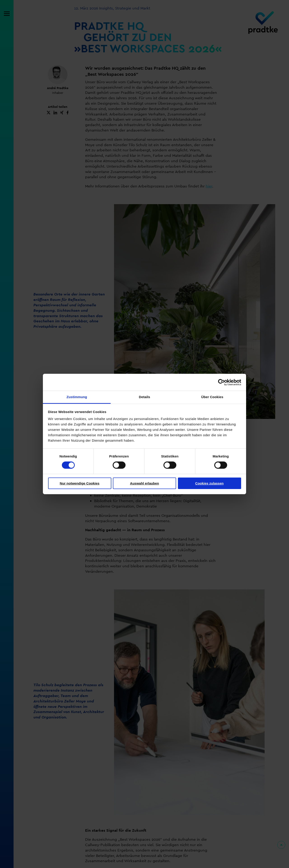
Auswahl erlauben (144, 483)
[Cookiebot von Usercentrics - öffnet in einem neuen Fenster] (221, 382)
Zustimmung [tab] (77, 397)
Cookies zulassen (210, 483)
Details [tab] (144, 397)
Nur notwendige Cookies (80, 483)
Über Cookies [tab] (212, 397)
